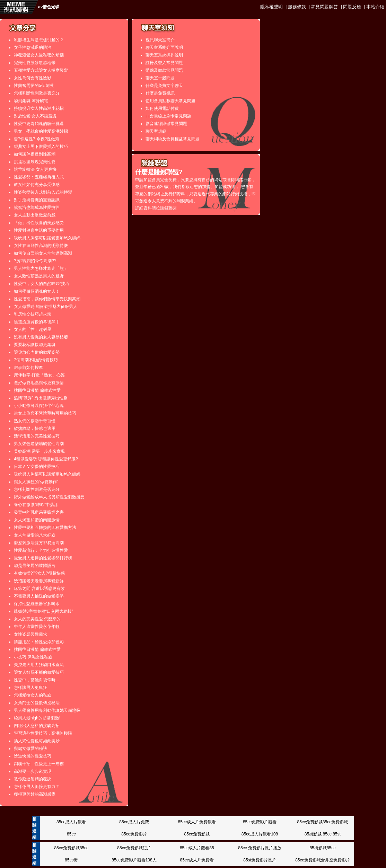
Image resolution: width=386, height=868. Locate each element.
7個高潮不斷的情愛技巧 (36, 360)
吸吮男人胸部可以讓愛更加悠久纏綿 (47, 238)
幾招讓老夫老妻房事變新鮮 (39, 581)
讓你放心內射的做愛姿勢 (37, 352)
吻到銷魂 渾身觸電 (31, 101)
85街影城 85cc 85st (323, 834)
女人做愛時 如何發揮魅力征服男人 (46, 307)
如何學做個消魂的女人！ (37, 291)
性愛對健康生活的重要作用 (39, 230)
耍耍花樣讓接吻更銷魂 (35, 345)
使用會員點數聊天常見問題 (170, 101)
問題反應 (352, 7)
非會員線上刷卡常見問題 (168, 116)
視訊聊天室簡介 (160, 40)
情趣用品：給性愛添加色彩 (39, 642)
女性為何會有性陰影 (33, 78)
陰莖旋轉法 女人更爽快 (35, 169)
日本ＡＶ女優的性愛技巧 (37, 467)
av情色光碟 (49, 7)
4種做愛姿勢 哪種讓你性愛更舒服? (46, 459)
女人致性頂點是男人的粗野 (39, 276)
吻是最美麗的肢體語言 (35, 566)
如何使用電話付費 (162, 108)
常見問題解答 (324, 7)
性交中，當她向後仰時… (37, 680)
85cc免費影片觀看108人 (134, 860)
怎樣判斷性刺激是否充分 (37, 93)
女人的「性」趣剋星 (33, 329)
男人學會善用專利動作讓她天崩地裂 (47, 710)
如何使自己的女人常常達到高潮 (43, 253)
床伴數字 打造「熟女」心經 (39, 375)
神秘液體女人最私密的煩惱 (39, 55)
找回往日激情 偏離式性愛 (37, 390)
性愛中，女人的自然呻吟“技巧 (42, 284)
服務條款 (297, 7)
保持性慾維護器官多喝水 (37, 604)
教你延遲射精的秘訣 (33, 779)
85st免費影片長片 (260, 860)
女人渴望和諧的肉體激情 (37, 520)
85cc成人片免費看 (197, 860)
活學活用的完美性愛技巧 (37, 436)
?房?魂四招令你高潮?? (35, 261)
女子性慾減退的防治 (33, 47)
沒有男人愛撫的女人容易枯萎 (41, 337)
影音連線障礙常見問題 (166, 124)
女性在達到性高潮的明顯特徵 (41, 246)
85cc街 (71, 860)
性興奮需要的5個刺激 (34, 86)
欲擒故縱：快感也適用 (35, 428)
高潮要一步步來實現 (33, 771)
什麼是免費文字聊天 (164, 86)
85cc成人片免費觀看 (197, 822)
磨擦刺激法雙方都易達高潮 (39, 543)
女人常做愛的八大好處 (35, 535)
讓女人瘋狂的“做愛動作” (36, 482)
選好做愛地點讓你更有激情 (39, 383)
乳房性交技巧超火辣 (33, 314)
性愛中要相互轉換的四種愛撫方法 (45, 528)
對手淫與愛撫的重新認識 (37, 200)
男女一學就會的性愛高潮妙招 (41, 131)
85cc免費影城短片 (134, 848)
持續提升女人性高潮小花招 (39, 108)
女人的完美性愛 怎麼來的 (37, 619)
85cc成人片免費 (134, 822)
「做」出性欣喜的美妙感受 (39, 223)
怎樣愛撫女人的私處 (33, 695)
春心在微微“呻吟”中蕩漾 (36, 505)
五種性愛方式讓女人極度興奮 (41, 70)
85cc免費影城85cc (71, 848)
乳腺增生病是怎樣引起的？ (39, 40)
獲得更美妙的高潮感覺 (35, 794)
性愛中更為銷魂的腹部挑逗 (39, 124)
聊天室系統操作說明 (164, 55)
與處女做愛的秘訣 (30, 749)
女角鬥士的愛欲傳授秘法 (37, 703)
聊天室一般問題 (160, 78)
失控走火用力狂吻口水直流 (39, 665)
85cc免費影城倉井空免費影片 (322, 860)
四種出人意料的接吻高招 (37, 726)
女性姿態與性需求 (30, 634)
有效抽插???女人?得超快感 (39, 573)
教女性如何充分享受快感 (37, 185)
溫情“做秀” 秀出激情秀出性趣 (41, 398)
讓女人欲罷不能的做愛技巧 (39, 672)
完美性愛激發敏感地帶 (35, 63)
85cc (71, 834)
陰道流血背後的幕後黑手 (37, 322)
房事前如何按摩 (28, 367)
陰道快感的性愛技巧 (33, 756)
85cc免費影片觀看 (260, 822)
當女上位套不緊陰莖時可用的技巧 (45, 413)
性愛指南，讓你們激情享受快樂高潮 (47, 299)
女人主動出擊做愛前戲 (35, 215)
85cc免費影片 (134, 834)
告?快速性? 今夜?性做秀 (37, 139)
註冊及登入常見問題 (164, 63)
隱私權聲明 (271, 7)
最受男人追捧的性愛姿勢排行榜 (43, 558)
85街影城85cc (322, 848)
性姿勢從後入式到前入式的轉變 (43, 192)
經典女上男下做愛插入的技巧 (41, 147)
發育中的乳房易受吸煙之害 (39, 512)
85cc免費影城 (197, 834)
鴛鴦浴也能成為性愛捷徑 (37, 207)
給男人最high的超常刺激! (37, 718)
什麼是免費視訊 (160, 93)
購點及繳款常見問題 (164, 70)
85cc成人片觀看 (71, 822)
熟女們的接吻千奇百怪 (35, 421)
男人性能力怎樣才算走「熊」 (41, 268)
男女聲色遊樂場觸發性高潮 (39, 444)
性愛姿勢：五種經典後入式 (39, 177)
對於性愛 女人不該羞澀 (35, 116)
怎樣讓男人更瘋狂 (30, 688)
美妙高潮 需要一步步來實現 (39, 451)
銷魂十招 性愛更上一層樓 (39, 764)
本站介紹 (375, 7)
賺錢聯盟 (168, 208)
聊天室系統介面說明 (164, 47)
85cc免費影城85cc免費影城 (322, 822)
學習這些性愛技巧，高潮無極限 (43, 733)
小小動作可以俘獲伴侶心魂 (39, 406)
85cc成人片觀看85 (197, 848)
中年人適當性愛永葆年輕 (37, 627)
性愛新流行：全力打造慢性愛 (41, 550)
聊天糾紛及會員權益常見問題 (173, 139)
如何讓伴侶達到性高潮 (35, 154)
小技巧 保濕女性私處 (33, 657)
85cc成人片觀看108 (260, 834)
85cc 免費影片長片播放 (260, 848)
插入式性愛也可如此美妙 (37, 741)
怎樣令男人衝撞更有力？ (37, 787)
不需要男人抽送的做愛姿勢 (39, 596)
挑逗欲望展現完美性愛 (35, 162)
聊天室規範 (156, 131)
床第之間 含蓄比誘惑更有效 (39, 588)
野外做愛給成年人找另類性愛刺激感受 (49, 497)
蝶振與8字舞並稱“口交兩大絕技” (43, 611)
